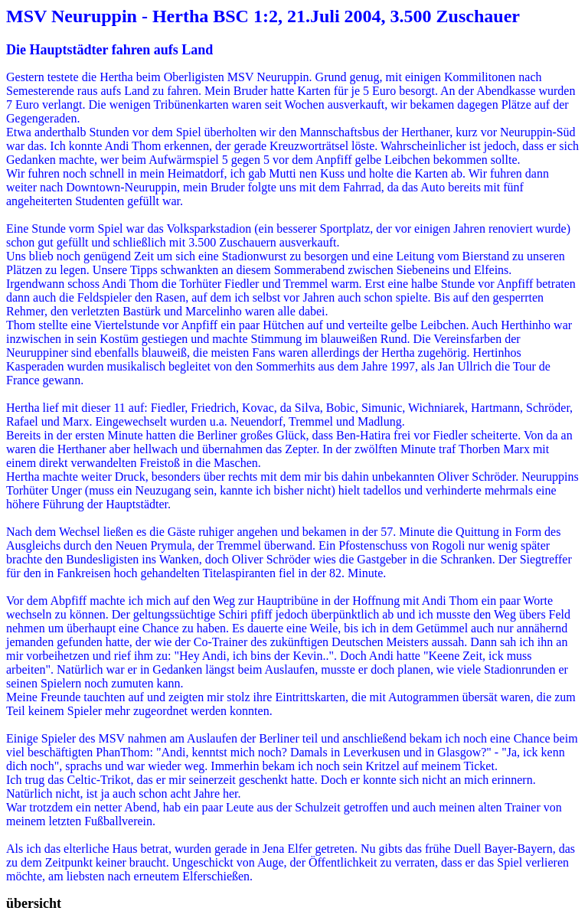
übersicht (34, 903)
